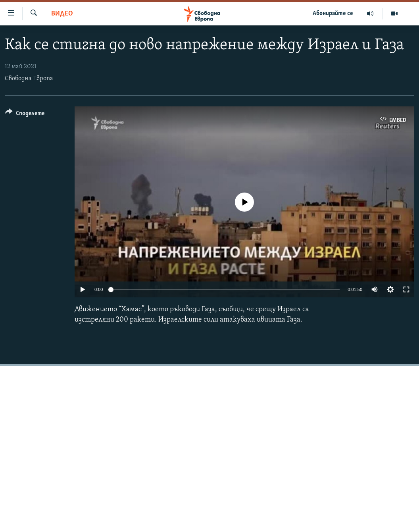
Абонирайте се (333, 13)
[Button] (25, 115)
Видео (62, 14)
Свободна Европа (29, 79)
